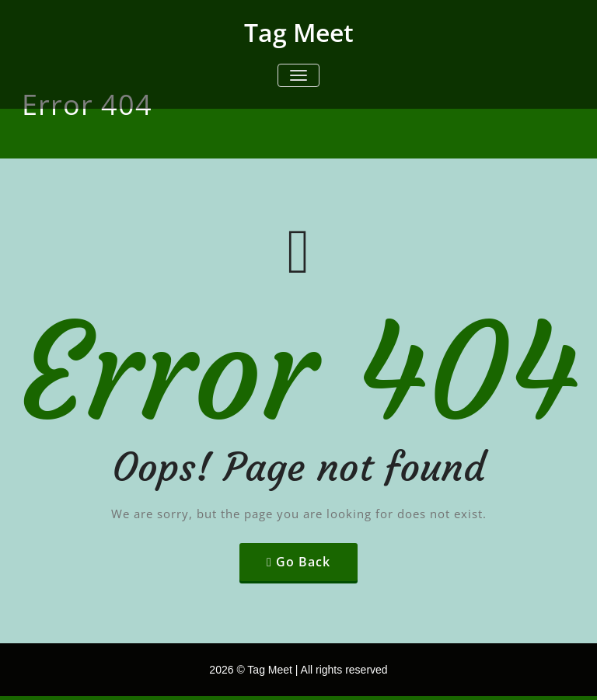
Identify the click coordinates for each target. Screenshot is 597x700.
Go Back (303, 562)
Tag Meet (299, 32)
